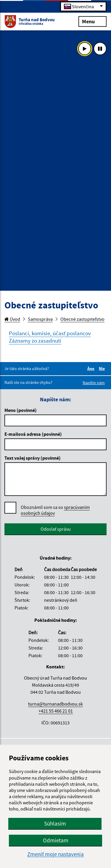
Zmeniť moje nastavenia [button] (55, 854)
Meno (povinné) (21, 410)
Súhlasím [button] (55, 823)
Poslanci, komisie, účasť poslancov (50, 333)
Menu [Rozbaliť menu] (92, 21)
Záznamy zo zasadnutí (35, 341)
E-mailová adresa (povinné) (33, 434)
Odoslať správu (56, 529)
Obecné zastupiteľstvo (82, 319)
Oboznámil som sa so (55, 510)
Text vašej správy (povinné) (33, 458)
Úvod (12, 319)
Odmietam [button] (56, 840)
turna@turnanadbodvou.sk (55, 704)
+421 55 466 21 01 (56, 711)
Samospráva (40, 319)
